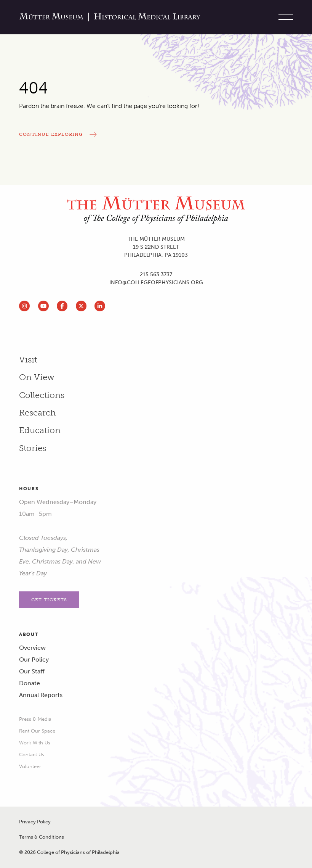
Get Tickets (49, 600)
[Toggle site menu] (284, 17)
